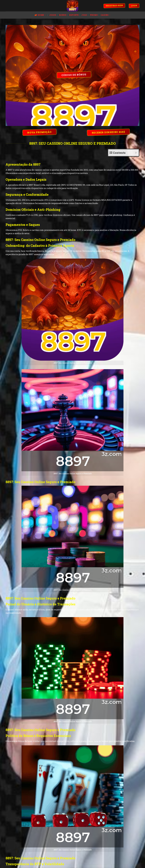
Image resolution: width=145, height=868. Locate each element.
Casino (106, 15)
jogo (84, 15)
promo (94, 15)
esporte (74, 15)
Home (40, 15)
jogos (53, 15)
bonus (63, 15)
